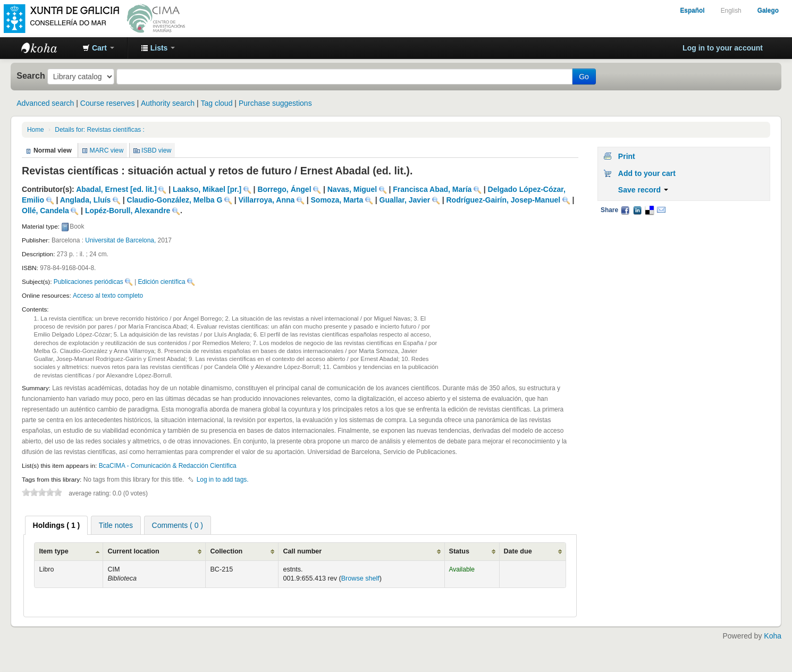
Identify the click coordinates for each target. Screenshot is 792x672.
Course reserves (108, 103)
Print (627, 156)
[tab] (57, 525)
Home (36, 130)
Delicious (649, 210)
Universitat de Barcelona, (120, 240)
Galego (768, 11)
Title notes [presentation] (116, 525)
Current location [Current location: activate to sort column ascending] (133, 551)
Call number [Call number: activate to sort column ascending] (302, 551)
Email (661, 210)
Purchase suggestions (275, 103)
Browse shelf (360, 578)
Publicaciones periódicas (89, 282)
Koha (773, 636)
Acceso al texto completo (108, 296)
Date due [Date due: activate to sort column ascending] (518, 551)
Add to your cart (647, 173)
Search (31, 75)
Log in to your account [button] (723, 48)
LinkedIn (637, 210)
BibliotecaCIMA (48, 48)
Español (692, 11)
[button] (98, 48)
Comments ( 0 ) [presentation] (178, 525)
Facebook (625, 210)
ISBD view (156, 150)
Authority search (168, 103)
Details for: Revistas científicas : (100, 130)
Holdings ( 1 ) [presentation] (57, 525)
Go (584, 77)
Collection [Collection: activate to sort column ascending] (226, 551)
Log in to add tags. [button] (223, 480)
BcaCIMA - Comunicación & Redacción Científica (168, 466)
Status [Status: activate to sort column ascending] (460, 551)
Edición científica (161, 282)
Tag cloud (217, 103)
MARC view (107, 150)
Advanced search (45, 103)
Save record (643, 190)
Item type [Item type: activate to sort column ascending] (53, 551)
